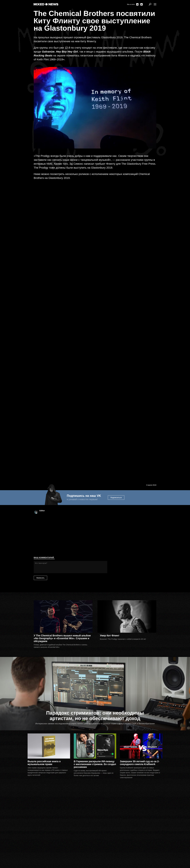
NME (50, 164)
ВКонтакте (137, 4)
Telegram (142, 4)
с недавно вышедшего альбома (113, 52)
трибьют (100, 164)
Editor (42, 511)
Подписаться (116, 498)
